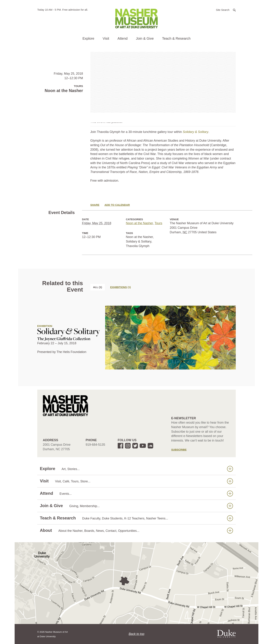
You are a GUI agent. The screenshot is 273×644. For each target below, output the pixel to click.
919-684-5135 (95, 445)
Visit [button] (106, 38)
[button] (226, 10)
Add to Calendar (117, 205)
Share (95, 205)
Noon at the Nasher (139, 223)
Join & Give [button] (145, 38)
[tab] (120, 287)
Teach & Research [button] (176, 38)
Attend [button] (123, 38)
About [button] (136, 530)
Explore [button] (88, 38)
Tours (158, 223)
